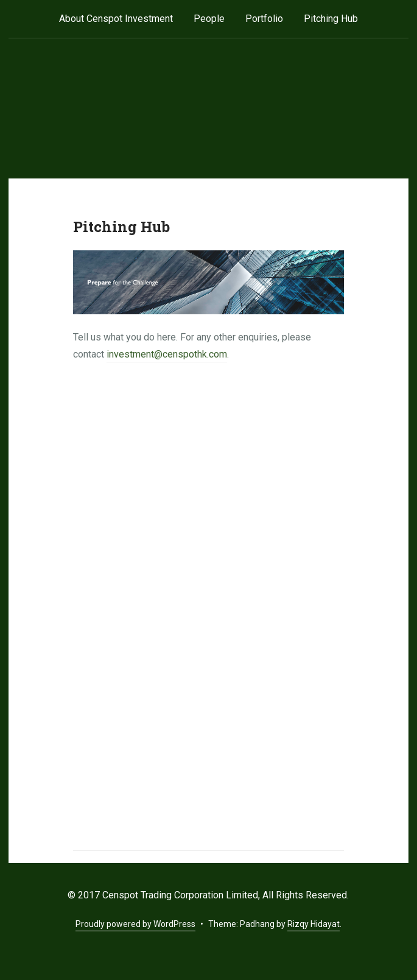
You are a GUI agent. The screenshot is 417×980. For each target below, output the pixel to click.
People (209, 19)
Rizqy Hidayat (314, 924)
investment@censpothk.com (167, 354)
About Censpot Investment (116, 19)
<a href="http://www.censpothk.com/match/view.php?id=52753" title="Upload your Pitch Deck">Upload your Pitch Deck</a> (208, 608)
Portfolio (264, 19)
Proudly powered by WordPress (135, 924)
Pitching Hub (331, 19)
